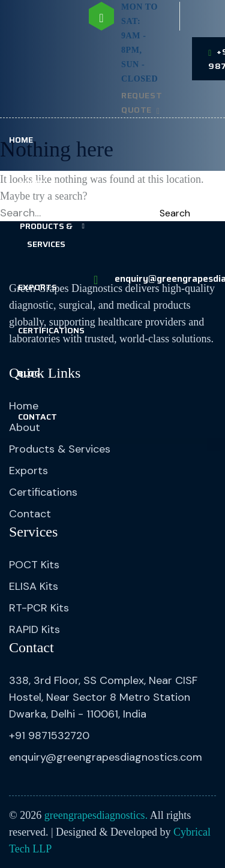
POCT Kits (34, 565)
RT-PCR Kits (39, 608)
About (33, 183)
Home (21, 140)
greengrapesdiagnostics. (96, 815)
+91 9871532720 (49, 736)
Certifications (51, 330)
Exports (37, 287)
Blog (29, 373)
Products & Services (46, 235)
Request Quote (142, 103)
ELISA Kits (34, 586)
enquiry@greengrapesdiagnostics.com (106, 757)
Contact (37, 417)
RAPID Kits (34, 629)
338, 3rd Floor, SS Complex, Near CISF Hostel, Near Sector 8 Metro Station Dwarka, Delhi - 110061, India (103, 697)
